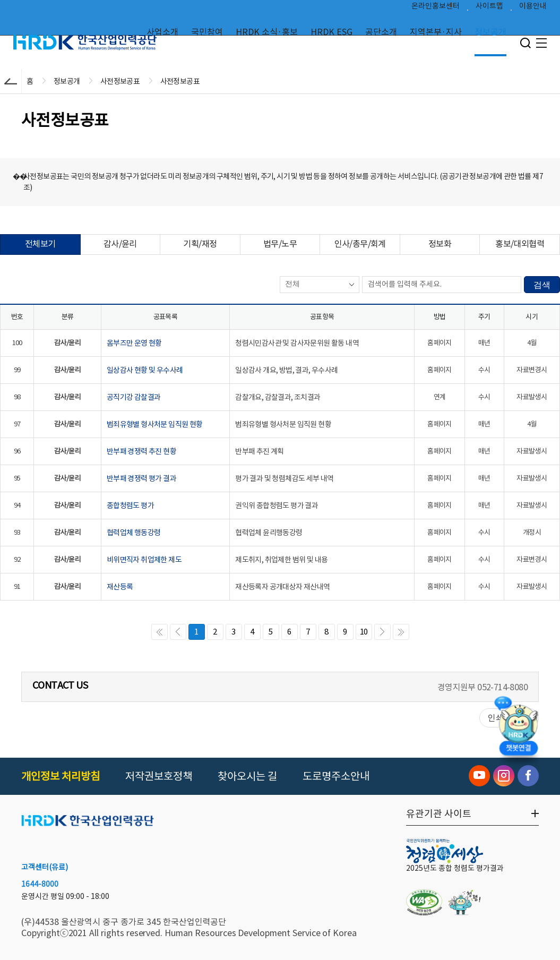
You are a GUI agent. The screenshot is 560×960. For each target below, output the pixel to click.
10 (364, 632)
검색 (542, 285)
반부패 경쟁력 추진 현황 (141, 451)
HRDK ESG (331, 32)
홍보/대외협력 (520, 244)
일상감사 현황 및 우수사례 (145, 370)
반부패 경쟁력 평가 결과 (141, 478)
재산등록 (120, 587)
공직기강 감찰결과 (134, 397)
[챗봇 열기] (518, 728)
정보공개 (490, 32)
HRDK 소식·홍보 (267, 32)
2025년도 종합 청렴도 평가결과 (455, 868)
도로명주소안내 (336, 776)
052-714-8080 (502, 687)
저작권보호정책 (159, 776)
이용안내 (533, 8)
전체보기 (40, 244)
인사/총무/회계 (360, 244)
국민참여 (207, 32)
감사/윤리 (120, 244)
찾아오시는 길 (247, 776)
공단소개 (381, 32)
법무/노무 (280, 244)
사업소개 (162, 32)
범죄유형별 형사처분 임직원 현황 (155, 424)
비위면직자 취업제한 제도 (144, 560)
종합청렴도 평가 (130, 505)
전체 (292, 284)
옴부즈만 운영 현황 (134, 343)
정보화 (440, 244)
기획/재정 (200, 244)
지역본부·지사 (436, 32)
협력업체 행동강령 (134, 533)
